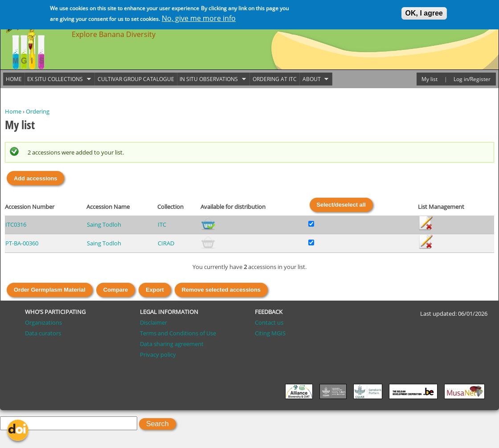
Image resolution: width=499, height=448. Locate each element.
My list (429, 79)
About (314, 79)
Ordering (38, 111)
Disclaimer (153, 322)
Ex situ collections (58, 79)
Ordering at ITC (275, 79)
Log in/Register (472, 79)
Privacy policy (158, 354)
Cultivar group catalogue (136, 79)
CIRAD (166, 243)
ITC (162, 224)
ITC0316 (16, 224)
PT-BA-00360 (22, 243)
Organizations (43, 322)
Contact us (269, 322)
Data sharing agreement (172, 344)
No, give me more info (199, 17)
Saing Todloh (104, 224)
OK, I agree (424, 12)
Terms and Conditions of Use (178, 333)
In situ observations (212, 79)
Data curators (43, 333)
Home (13, 111)
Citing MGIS (270, 333)
